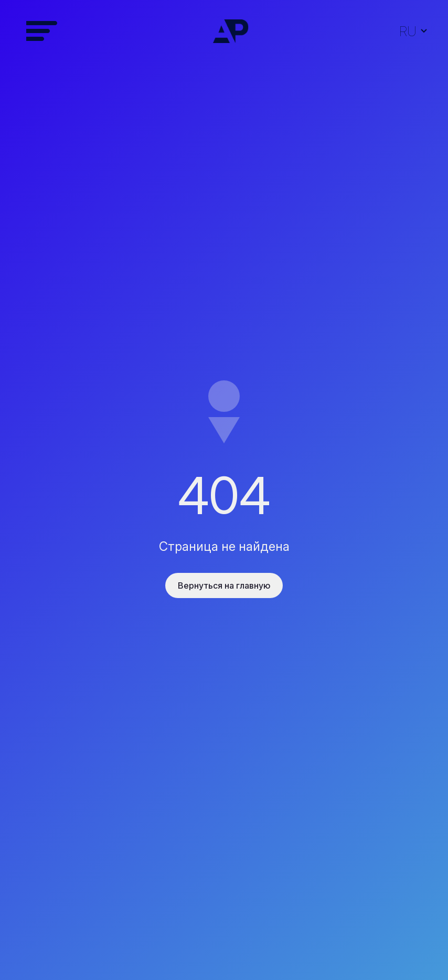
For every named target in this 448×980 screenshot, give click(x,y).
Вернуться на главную (224, 585)
